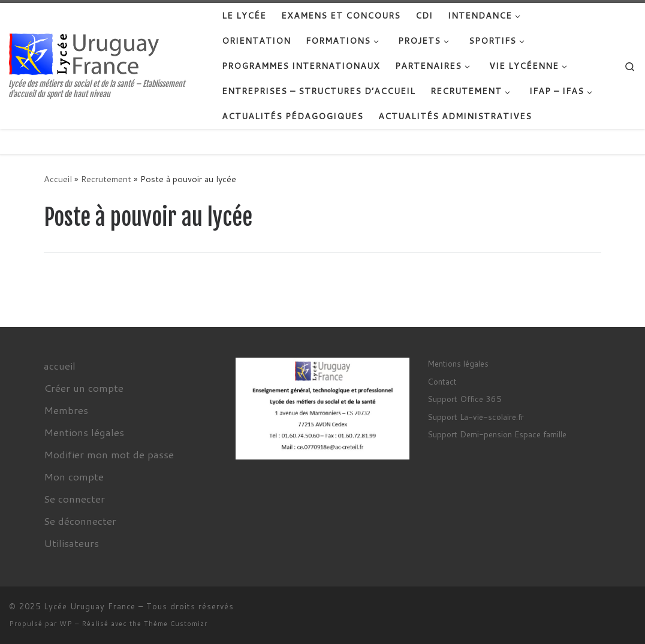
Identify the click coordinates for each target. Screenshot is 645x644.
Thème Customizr (176, 624)
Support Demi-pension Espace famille (497, 434)
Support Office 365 (465, 399)
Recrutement (106, 179)
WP (66, 624)
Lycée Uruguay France (90, 606)
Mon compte (74, 476)
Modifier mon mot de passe (109, 454)
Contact (442, 381)
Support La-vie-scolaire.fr (476, 417)
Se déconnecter (80, 521)
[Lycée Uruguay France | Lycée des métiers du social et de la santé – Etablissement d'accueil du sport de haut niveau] (84, 53)
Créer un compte (84, 388)
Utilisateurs (71, 543)
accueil (60, 365)
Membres (66, 410)
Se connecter (74, 498)
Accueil (58, 179)
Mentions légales (84, 432)
